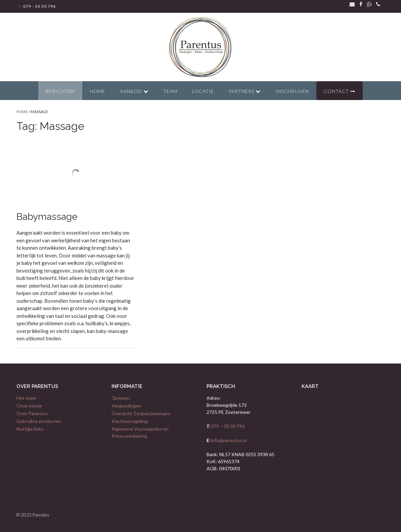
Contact (340, 91)
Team (170, 91)
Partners (245, 91)
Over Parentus (32, 413)
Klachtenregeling (130, 421)
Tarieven (121, 398)
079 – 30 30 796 (227, 426)
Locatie (203, 91)
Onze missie (29, 406)
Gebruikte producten (39, 421)
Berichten (60, 91)
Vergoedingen (126, 406)
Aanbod (134, 91)
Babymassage (47, 217)
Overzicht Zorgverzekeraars (141, 413)
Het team (26, 398)
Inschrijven (292, 91)
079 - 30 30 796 (39, 6)
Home (97, 91)
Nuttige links (30, 429)
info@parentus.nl (228, 440)
